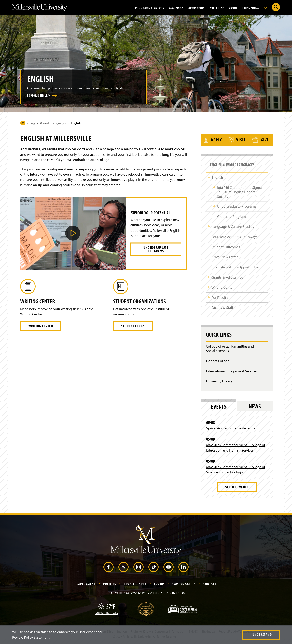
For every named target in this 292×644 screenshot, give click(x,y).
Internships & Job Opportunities (236, 267)
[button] (73, 233)
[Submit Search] (276, 7)
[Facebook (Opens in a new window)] (108, 570)
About (233, 7)
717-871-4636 (175, 596)
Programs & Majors (150, 7)
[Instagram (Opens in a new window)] (138, 570)
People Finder (135, 586)
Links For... (255, 7)
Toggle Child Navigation (209, 175)
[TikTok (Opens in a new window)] (154, 570)
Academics (176, 7)
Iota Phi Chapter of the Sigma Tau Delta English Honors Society (239, 190)
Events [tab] (219, 409)
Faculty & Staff (222, 309)
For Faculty (220, 299)
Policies (110, 586)
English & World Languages (48, 123)
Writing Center (41, 326)
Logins (159, 586)
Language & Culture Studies (233, 226)
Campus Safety (184, 586)
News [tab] (255, 409)
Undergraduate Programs (156, 249)
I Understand (261, 635)
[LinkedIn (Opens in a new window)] (184, 570)
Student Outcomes (226, 246)
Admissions (196, 7)
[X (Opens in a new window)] (123, 570)
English (217, 175)
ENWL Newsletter (225, 257)
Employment (85, 586)
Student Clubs (133, 326)
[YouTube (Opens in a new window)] (169, 570)
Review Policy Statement (31, 637)
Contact (210, 586)
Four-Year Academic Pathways (234, 236)
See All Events (237, 490)
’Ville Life (217, 7)
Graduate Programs (232, 215)
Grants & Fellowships (227, 278)
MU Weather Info (107, 616)
